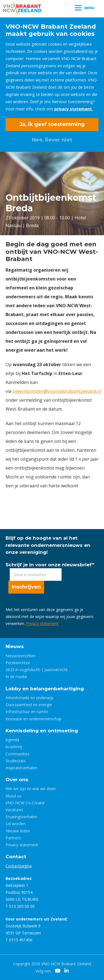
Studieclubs (16, 761)
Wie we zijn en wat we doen (31, 789)
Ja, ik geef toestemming (52, 124)
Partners (13, 838)
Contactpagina (19, 866)
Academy (14, 747)
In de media (16, 677)
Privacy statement (42, 623)
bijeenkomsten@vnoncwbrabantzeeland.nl (57, 391)
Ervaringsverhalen (21, 817)
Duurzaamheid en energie (29, 705)
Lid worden (16, 824)
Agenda (12, 740)
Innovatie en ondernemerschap (34, 719)
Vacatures (14, 810)
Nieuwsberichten (21, 656)
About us (14, 796)
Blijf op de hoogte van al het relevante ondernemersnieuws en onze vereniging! (48, 545)
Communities (17, 754)
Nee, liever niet (52, 140)
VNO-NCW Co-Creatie (25, 803)
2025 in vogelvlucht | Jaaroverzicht (37, 670)
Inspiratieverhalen (21, 768)
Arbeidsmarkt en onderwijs (30, 698)
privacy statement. (74, 109)
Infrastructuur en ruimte (27, 712)
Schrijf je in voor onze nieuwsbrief (50, 565)
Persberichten (18, 663)
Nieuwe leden (18, 831)
